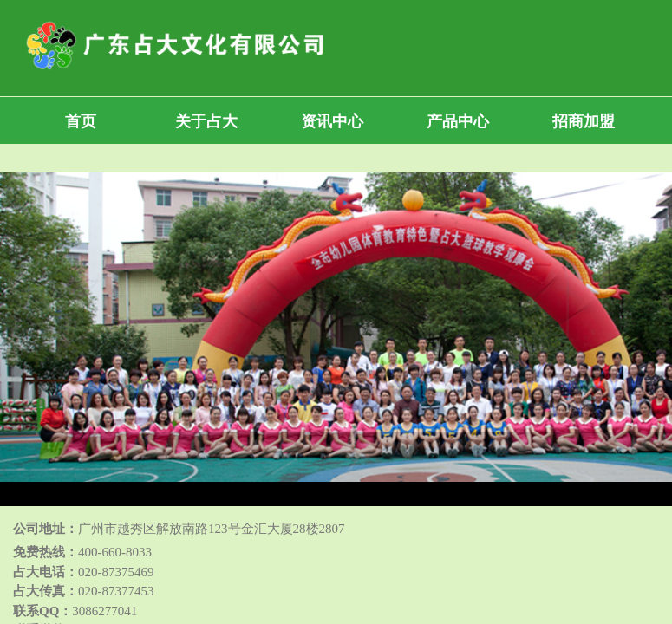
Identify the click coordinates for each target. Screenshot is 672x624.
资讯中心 (332, 121)
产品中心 (458, 121)
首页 (81, 121)
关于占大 (206, 121)
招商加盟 (584, 121)
